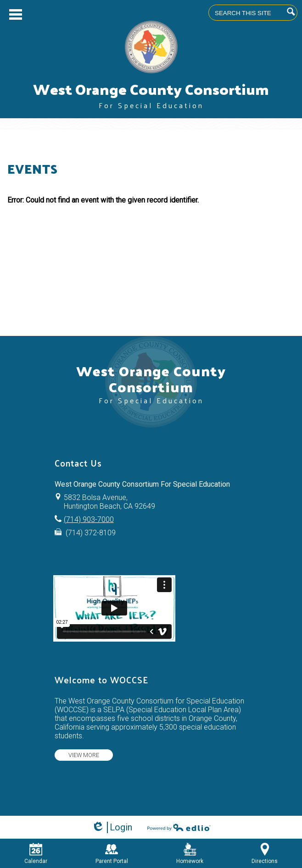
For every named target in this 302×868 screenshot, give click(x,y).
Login (112, 827)
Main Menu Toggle (16, 14)
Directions (265, 854)
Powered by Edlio (179, 827)
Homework (190, 854)
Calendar (36, 854)
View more (84, 755)
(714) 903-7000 (89, 519)
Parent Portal (112, 854)
